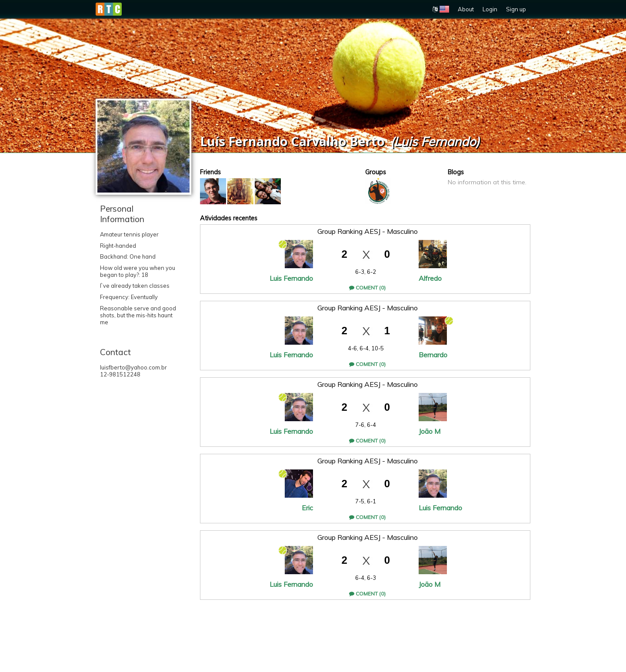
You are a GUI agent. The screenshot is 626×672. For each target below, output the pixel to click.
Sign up (516, 9)
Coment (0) (367, 288)
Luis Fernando (291, 278)
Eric (307, 508)
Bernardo (433, 355)
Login (490, 9)
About (466, 9)
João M (430, 431)
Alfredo (430, 278)
